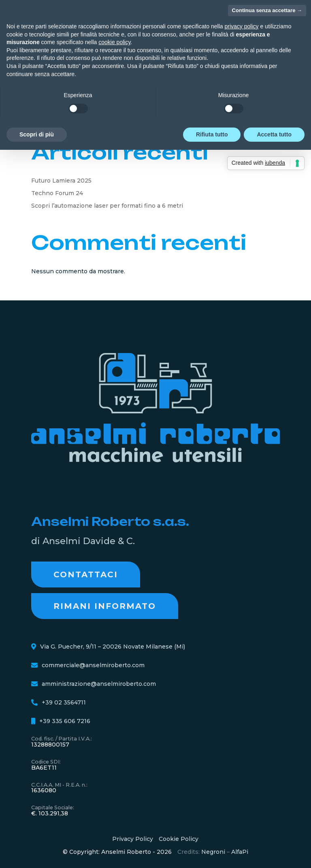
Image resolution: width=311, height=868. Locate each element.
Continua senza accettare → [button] (267, 10)
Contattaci (86, 574)
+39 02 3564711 (64, 702)
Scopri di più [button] (37, 134)
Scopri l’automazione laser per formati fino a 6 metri (107, 206)
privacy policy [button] (242, 26)
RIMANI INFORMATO (105, 606)
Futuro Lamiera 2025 (61, 181)
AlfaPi (240, 852)
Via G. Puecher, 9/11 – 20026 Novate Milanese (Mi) (113, 647)
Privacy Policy (133, 839)
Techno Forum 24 (57, 193)
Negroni (213, 852)
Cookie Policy (179, 839)
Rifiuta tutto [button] (212, 134)
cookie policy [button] (114, 42)
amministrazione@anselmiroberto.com (99, 684)
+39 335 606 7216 (65, 721)
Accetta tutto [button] (274, 134)
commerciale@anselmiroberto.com (93, 665)
